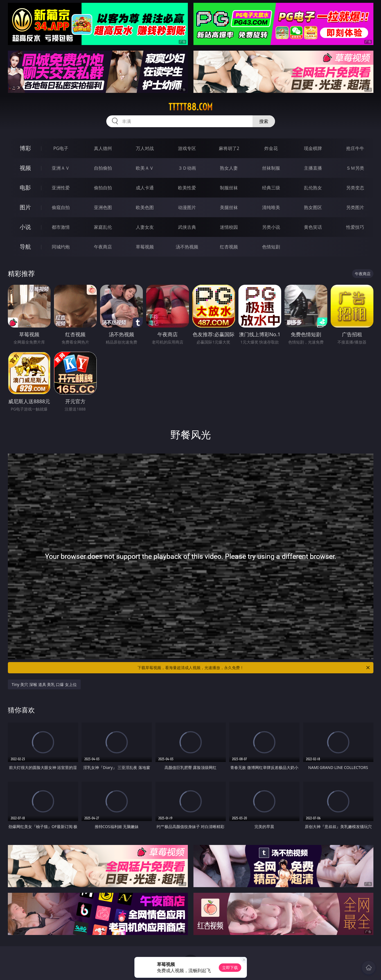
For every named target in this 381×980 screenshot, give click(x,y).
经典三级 (271, 188)
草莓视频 (145, 247)
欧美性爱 (187, 188)
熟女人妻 (229, 168)
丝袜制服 (271, 168)
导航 (25, 247)
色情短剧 (271, 247)
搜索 (264, 121)
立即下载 (230, 967)
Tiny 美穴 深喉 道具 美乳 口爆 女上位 (44, 684)
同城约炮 (61, 247)
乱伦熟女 (313, 188)
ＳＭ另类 (355, 168)
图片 (25, 207)
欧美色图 (145, 207)
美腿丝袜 (229, 207)
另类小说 (271, 227)
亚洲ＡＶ (61, 168)
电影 (25, 188)
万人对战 (145, 148)
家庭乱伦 (103, 227)
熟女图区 (313, 207)
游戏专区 (187, 148)
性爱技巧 (355, 227)
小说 (25, 227)
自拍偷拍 (103, 168)
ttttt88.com (191, 107)
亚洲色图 (103, 207)
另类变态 (355, 188)
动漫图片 (187, 207)
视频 (25, 168)
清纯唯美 (271, 207)
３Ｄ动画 (187, 168)
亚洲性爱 (61, 188)
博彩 (25, 148)
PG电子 (61, 148)
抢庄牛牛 (355, 148)
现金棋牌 (313, 148)
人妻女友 (145, 227)
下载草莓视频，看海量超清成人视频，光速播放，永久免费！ (254, 668)
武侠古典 (187, 227)
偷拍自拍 (103, 188)
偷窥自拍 (61, 207)
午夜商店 (103, 247)
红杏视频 (229, 247)
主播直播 (313, 168)
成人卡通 (145, 188)
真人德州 (103, 148)
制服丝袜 (229, 188)
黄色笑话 (313, 227)
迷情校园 (229, 227)
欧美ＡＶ (145, 168)
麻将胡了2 (229, 148)
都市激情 (61, 227)
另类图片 (355, 207)
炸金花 (271, 148)
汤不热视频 (187, 247)
